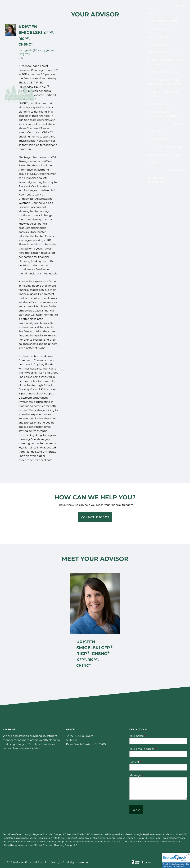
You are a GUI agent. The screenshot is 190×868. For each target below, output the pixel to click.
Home (180, 6)
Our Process (158, 37)
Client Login (158, 139)
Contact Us (176, 170)
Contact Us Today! (95, 517)
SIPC (88, 834)
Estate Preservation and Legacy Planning (164, 82)
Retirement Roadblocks (158, 180)
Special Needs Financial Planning (163, 114)
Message (149, 775)
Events (179, 124)
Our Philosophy (160, 29)
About (153, 13)
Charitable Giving (162, 104)
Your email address (155, 749)
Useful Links (158, 155)
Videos (153, 163)
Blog (176, 155)
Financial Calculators (166, 147)
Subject (148, 762)
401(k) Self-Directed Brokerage (163, 94)
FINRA (81, 834)
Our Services (158, 45)
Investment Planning (164, 52)
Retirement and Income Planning (166, 62)
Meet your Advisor (162, 21)
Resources (156, 131)
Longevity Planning (163, 72)
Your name (150, 736)
